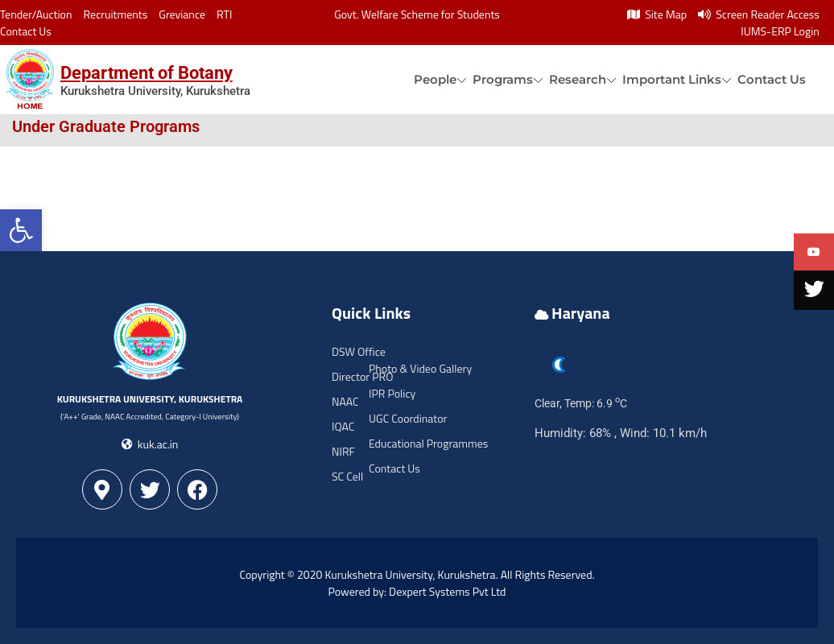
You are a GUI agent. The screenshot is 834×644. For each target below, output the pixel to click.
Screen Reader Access (759, 14)
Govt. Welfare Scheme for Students (417, 14)
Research (578, 79)
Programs (503, 79)
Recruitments (116, 14)
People (435, 79)
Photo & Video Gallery (420, 368)
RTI (224, 14)
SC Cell (347, 476)
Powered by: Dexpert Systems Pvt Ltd (417, 591)
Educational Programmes (428, 443)
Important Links (672, 79)
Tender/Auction (36, 14)
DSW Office (359, 351)
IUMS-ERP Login (780, 31)
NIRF (343, 451)
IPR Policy (392, 393)
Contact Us (26, 31)
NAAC (345, 401)
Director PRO (362, 376)
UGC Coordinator (408, 418)
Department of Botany (147, 73)
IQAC (343, 426)
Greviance (182, 14)
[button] (21, 230)
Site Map (657, 14)
